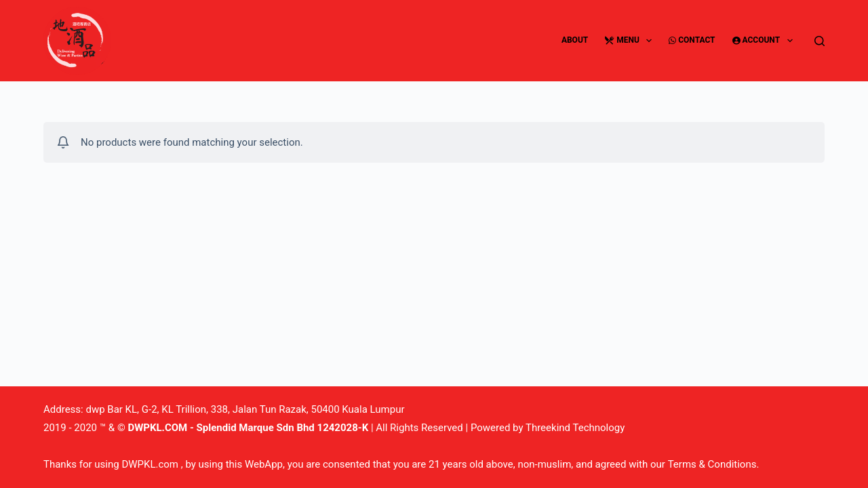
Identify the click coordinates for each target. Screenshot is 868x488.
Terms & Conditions (712, 464)
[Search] (820, 41)
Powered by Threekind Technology (548, 428)
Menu (631, 41)
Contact (692, 40)
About (575, 40)
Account (765, 41)
